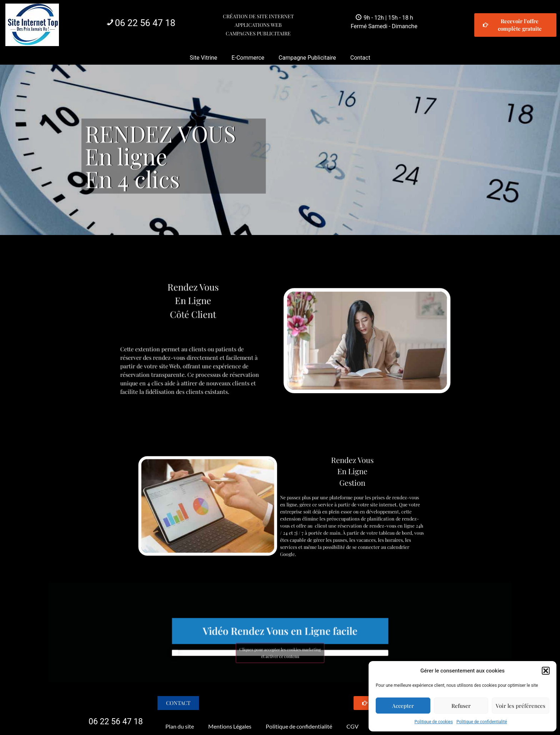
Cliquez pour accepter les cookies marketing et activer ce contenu (280, 646)
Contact (360, 58)
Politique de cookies (434, 722)
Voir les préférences (521, 706)
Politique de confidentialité (482, 722)
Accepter (403, 706)
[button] (546, 671)
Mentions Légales (230, 726)
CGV (352, 726)
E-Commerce (248, 58)
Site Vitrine (203, 58)
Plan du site (180, 726)
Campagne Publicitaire (307, 58)
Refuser (461, 706)
